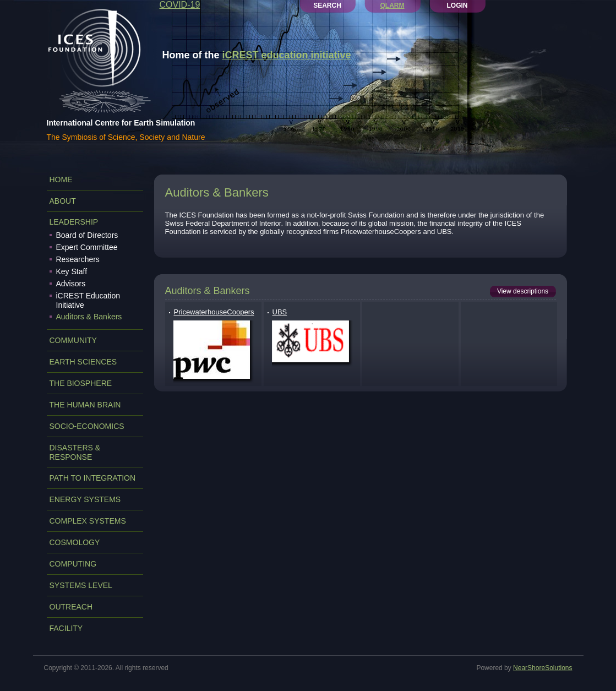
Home (61, 179)
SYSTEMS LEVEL (81, 585)
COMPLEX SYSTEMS (88, 521)
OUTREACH (71, 607)
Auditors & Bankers (89, 317)
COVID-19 (180, 5)
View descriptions (523, 291)
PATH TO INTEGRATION (93, 478)
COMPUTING (73, 564)
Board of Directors (87, 235)
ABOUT (63, 201)
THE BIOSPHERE (81, 383)
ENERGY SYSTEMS (85, 499)
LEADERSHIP (74, 222)
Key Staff (72, 271)
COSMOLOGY (75, 542)
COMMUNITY (73, 340)
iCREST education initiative (287, 55)
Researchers (78, 259)
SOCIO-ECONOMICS (87, 426)
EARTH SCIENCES (83, 362)
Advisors (71, 284)
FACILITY (66, 628)
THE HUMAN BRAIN (85, 405)
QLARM (393, 6)
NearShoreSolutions (543, 668)
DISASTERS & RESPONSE (75, 452)
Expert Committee (87, 247)
